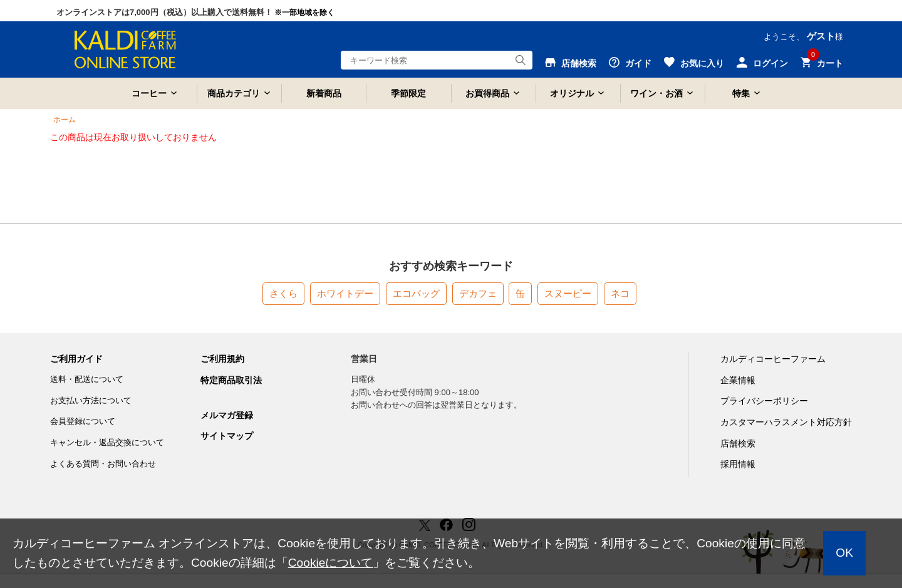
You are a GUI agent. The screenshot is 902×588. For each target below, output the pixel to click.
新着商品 (324, 93)
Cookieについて (331, 563)
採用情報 (738, 464)
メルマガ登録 (227, 415)
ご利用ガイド (76, 359)
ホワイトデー (345, 293)
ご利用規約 (222, 359)
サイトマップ (227, 436)
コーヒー (149, 93)
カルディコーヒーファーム (773, 359)
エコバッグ (416, 293)
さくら (283, 293)
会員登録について (83, 421)
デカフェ (478, 293)
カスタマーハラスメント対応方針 (786, 422)
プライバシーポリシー (764, 401)
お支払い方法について (91, 400)
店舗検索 (738, 443)
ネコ (620, 293)
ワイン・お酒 (656, 93)
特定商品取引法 (231, 380)
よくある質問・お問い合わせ (103, 464)
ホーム (65, 120)
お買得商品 (487, 93)
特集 (741, 93)
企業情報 (738, 380)
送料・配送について (87, 379)
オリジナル (572, 93)
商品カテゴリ (234, 93)
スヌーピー (568, 293)
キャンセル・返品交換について (107, 442)
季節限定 (408, 93)
